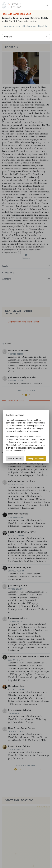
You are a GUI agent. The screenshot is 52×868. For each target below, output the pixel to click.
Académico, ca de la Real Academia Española (26, 26)
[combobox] (26, 36)
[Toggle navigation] (47, 5)
